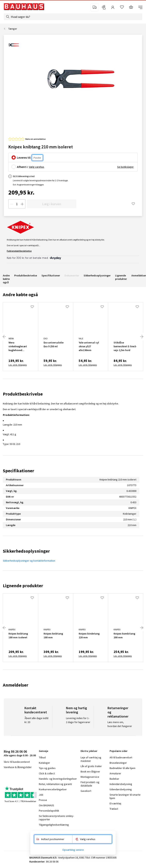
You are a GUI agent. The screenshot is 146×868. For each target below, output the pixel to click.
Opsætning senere (73, 850)
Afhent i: (22, 167)
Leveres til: (24, 157)
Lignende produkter (121, 277)
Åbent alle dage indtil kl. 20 (36, 720)
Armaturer (115, 773)
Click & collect (47, 773)
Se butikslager (125, 167)
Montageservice (90, 777)
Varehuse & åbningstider (18, 767)
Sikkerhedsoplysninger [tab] (26, 551)
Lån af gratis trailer (91, 766)
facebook (5, 777)
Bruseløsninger (118, 763)
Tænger (13, 29)
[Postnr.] (37, 158)
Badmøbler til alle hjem (122, 768)
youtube (23, 777)
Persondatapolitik (49, 811)
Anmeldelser (139, 275)
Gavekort (86, 791)
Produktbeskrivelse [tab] (23, 394)
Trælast (114, 809)
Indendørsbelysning (121, 784)
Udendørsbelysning (121, 789)
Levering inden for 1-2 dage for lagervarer (78, 720)
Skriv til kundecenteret (17, 762)
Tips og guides (47, 768)
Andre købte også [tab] (20, 295)
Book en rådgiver (90, 771)
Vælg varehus (36, 167)
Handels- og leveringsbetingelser (58, 779)
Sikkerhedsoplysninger (97, 275)
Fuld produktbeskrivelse (19, 251)
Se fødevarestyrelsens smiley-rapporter (56, 818)
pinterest (32, 777)
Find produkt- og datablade (90, 784)
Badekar (114, 779)
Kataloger (44, 763)
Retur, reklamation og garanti (55, 784)
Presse (43, 800)
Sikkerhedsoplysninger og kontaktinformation (29, 561)
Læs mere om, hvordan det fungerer (120, 724)
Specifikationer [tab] (18, 471)
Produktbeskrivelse (26, 275)
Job (41, 795)
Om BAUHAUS (46, 805)
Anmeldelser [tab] (16, 685)
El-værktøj (115, 803)
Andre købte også (6, 279)
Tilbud (42, 757)
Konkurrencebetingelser (53, 789)
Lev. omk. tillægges (18, 365)
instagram (13, 777)
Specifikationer (51, 275)
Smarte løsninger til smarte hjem (125, 796)
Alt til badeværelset (121, 757)
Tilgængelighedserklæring (54, 825)
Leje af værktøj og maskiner (91, 759)
